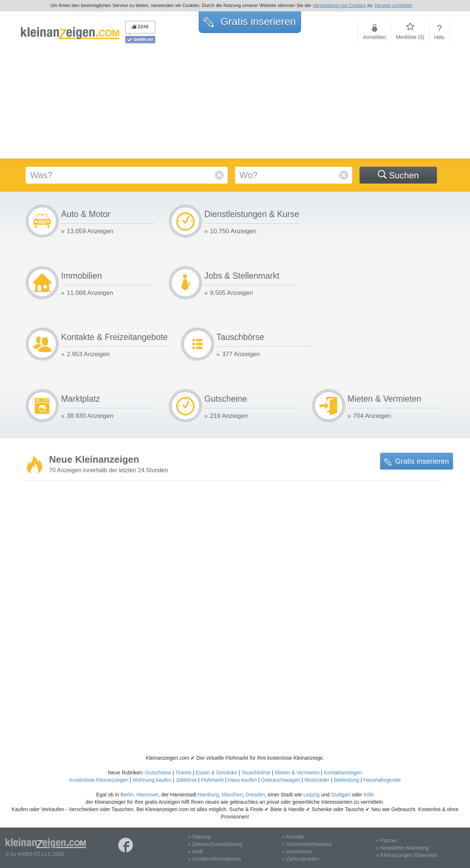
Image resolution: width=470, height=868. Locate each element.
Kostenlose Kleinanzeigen (99, 780)
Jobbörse (186, 780)
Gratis (250, 21)
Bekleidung (346, 780)
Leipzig (311, 795)
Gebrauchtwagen (281, 780)
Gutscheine (158, 773)
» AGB (195, 851)
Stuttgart (341, 795)
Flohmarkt (212, 780)
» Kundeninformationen (215, 859)
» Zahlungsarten (301, 859)
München (232, 795)
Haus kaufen (243, 780)
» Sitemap (200, 837)
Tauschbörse (256, 773)
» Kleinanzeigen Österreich (407, 855)
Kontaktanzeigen (343, 773)
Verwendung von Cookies (339, 5)
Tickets (183, 773)
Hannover (147, 795)
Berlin (127, 795)
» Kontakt (293, 837)
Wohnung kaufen (152, 780)
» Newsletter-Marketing (402, 848)
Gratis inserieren (417, 461)
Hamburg (208, 795)
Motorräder (317, 780)
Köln (369, 795)
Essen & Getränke (216, 773)
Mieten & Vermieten (297, 773)
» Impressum (297, 851)
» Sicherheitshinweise (307, 844)
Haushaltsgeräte (382, 780)
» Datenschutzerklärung (215, 844)
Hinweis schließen (393, 5)
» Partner (387, 840)
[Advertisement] (235, 104)
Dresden (255, 795)
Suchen (398, 175)
